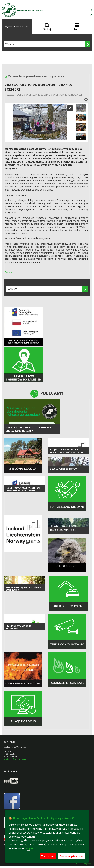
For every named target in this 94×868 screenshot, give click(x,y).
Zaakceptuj (48, 856)
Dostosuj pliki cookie (72, 856)
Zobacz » (8, 272)
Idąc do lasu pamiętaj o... (63, 530)
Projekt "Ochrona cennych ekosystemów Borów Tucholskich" (69, 451)
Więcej (30, 848)
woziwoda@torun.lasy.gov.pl (17, 759)
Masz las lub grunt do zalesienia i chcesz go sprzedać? (28, 429)
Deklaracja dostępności (83, 864)
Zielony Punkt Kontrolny (64, 469)
